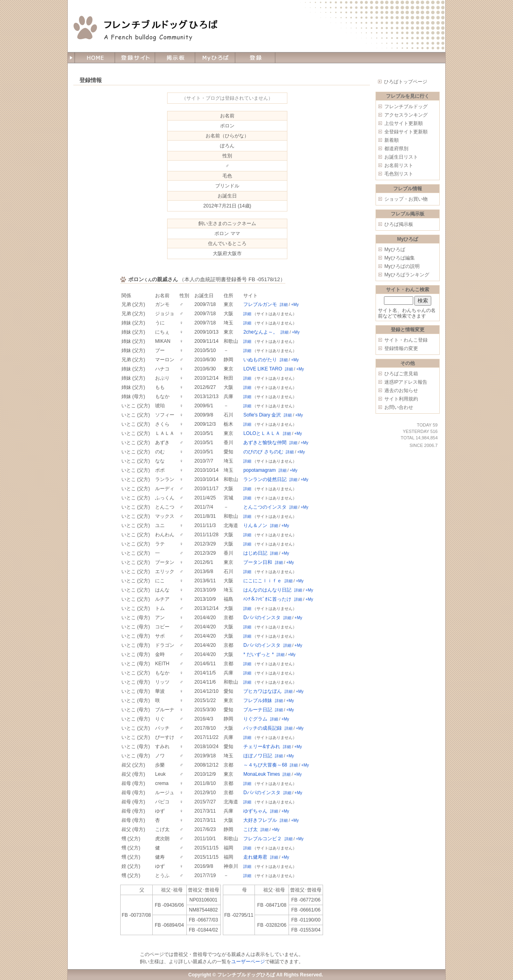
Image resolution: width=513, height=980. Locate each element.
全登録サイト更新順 (406, 132)
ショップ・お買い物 (406, 199)
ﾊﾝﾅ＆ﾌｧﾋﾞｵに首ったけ (267, 599)
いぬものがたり (260, 360)
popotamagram (260, 470)
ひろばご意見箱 (401, 374)
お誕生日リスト (401, 157)
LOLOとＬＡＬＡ (262, 433)
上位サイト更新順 (404, 123)
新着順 (392, 140)
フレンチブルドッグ (406, 107)
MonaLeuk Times (262, 774)
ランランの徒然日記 (265, 479)
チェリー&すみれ (262, 747)
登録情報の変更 (401, 348)
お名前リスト (399, 165)
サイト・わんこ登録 (406, 340)
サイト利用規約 (401, 399)
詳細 (284, 305)
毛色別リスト (399, 174)
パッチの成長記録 (263, 728)
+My (295, 305)
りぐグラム (255, 719)
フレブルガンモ (260, 304)
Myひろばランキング (407, 275)
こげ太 (250, 829)
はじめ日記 (255, 553)
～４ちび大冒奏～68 (265, 765)
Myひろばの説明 (402, 266)
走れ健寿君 (255, 857)
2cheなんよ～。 (261, 332)
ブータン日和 (258, 562)
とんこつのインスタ (265, 507)
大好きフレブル (260, 820)
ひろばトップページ (406, 82)
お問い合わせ (399, 407)
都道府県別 (396, 149)
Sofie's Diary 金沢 (262, 415)
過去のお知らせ (401, 390)
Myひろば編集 (400, 258)
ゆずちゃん (255, 811)
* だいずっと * (259, 654)
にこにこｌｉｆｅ (263, 581)
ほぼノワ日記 (258, 756)
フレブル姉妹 (258, 700)
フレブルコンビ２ (263, 839)
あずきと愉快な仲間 (265, 443)
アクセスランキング (406, 115)
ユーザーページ (248, 962)
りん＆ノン (255, 525)
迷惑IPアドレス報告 (406, 382)
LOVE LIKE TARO (263, 369)
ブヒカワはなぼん (263, 691)
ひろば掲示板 (399, 224)
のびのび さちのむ (263, 452)
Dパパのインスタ (262, 618)
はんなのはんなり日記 (267, 590)
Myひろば (395, 250)
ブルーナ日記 (258, 710)
